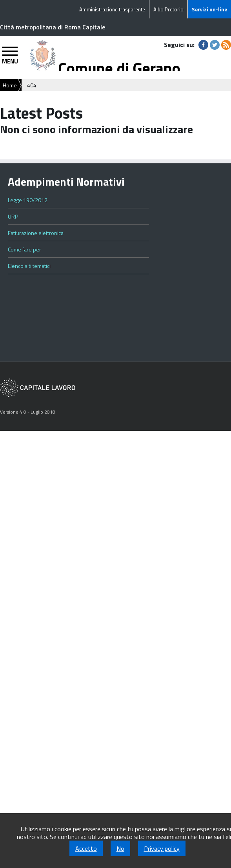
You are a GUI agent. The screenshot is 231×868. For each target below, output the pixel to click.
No (120, 848)
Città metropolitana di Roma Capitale (53, 27)
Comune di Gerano (119, 68)
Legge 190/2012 (28, 200)
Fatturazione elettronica (36, 233)
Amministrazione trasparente (112, 9)
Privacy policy (162, 848)
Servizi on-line (209, 9)
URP (13, 216)
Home (10, 85)
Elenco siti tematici (29, 266)
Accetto (86, 848)
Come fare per (25, 249)
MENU (10, 61)
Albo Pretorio (168, 9)
